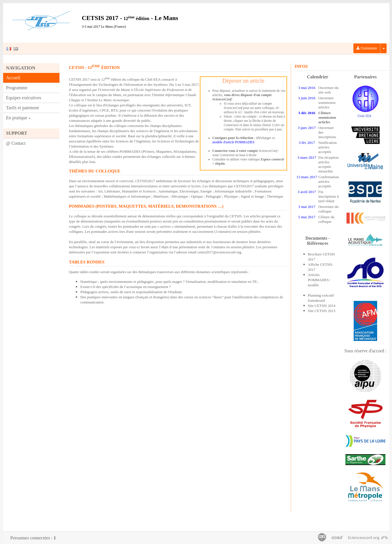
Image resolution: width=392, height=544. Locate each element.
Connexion (367, 48)
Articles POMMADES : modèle (320, 280)
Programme (17, 88)
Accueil (13, 78)
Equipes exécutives (24, 98)
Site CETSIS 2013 (322, 311)
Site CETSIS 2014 (322, 306)
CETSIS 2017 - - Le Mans (130, 18)
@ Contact (16, 143)
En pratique (18, 118)
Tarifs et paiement (22, 108)
